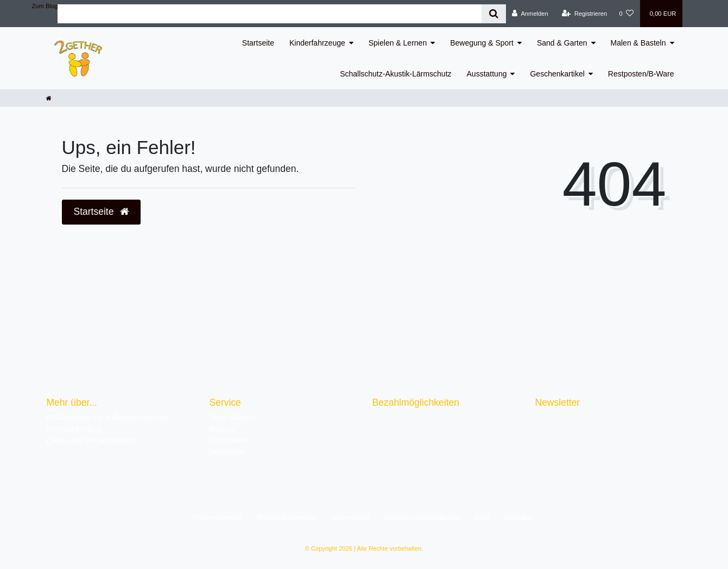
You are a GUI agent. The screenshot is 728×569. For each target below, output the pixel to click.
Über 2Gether (233, 418)
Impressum (350, 517)
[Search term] (270, 14)
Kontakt (518, 517)
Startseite (258, 43)
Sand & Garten (562, 43)
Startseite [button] (102, 212)
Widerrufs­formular (286, 517)
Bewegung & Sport (482, 43)
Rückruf (223, 429)
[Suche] (494, 14)
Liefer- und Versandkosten (91, 440)
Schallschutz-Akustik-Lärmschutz (395, 74)
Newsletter (227, 452)
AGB (482, 517)
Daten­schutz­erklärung (422, 517)
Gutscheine (229, 440)
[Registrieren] (584, 14)
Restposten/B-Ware (641, 74)
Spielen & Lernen (398, 43)
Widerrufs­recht (216, 517)
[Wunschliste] (626, 14)
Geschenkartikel (557, 74)
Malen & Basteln (638, 43)
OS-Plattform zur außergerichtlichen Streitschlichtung (107, 423)
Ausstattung (487, 74)
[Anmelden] (530, 14)
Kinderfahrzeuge (317, 43)
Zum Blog (45, 6)
